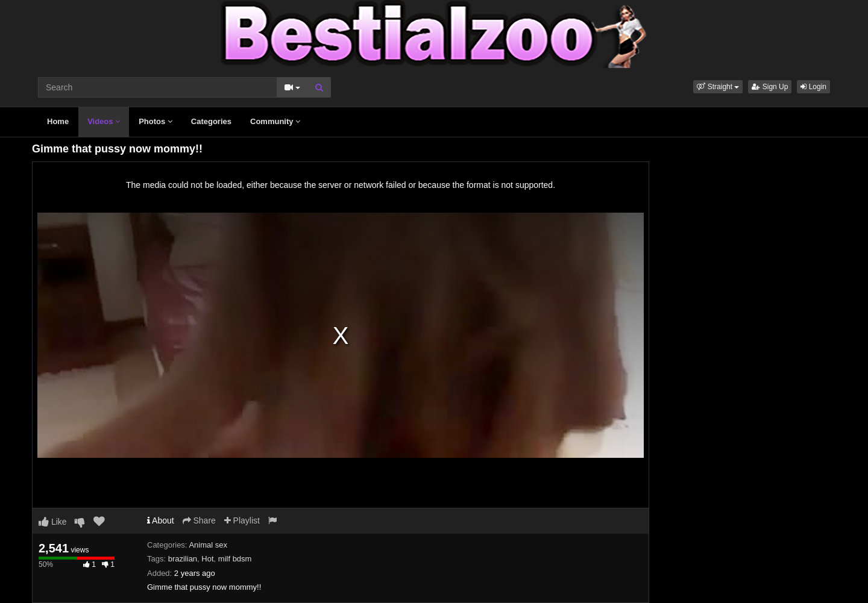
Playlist (242, 520)
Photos (156, 121)
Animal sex (208, 545)
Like (53, 522)
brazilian (183, 559)
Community (275, 121)
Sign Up (770, 87)
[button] (718, 87)
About (161, 520)
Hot (207, 559)
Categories (211, 121)
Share (199, 520)
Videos (104, 121)
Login (813, 87)
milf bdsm (235, 559)
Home (58, 121)
